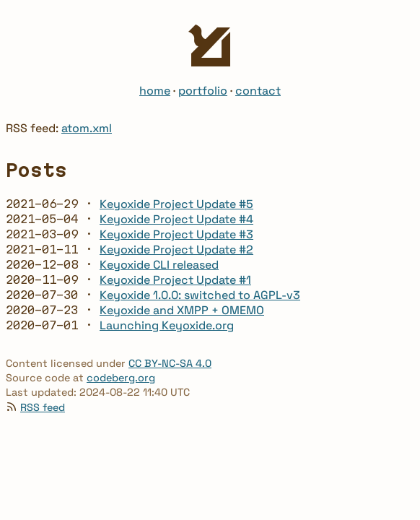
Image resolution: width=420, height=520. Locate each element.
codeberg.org (121, 378)
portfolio (203, 91)
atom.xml (87, 128)
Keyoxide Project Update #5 (176, 204)
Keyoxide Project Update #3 (176, 234)
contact (258, 91)
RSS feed (43, 407)
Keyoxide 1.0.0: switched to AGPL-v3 (200, 295)
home (155, 91)
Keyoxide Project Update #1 (175, 280)
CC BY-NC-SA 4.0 (170, 363)
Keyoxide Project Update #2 (176, 250)
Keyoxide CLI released (159, 265)
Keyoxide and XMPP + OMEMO (182, 310)
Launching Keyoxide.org (167, 325)
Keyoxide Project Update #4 (176, 219)
